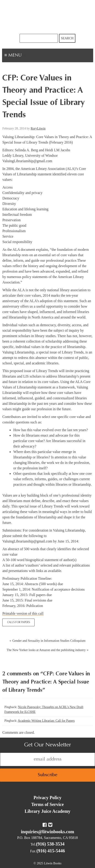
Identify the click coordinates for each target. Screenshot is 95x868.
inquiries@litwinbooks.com (48, 832)
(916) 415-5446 (51, 851)
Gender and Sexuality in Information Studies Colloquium (49, 641)
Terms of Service (47, 804)
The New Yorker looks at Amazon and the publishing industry (46, 650)
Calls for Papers (18, 622)
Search (67, 38)
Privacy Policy (47, 798)
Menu (29, 56)
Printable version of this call (23, 613)
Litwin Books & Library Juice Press (48, 17)
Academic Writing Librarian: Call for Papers (46, 721)
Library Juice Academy (47, 811)
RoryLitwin (38, 128)
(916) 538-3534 (50, 844)
